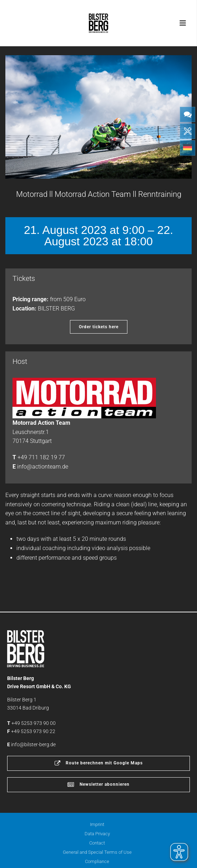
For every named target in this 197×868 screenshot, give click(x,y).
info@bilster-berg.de (33, 744)
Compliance (97, 861)
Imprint (97, 824)
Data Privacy (97, 834)
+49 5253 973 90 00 (34, 723)
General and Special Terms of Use (97, 852)
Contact (97, 843)
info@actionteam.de (43, 467)
